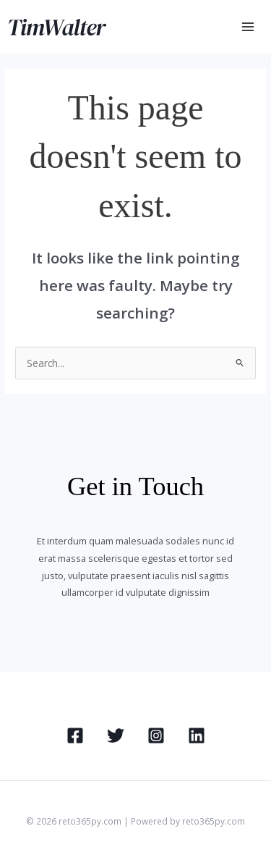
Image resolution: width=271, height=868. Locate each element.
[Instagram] (156, 736)
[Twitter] (116, 736)
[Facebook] (75, 736)
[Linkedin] (197, 736)
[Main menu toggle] (248, 27)
